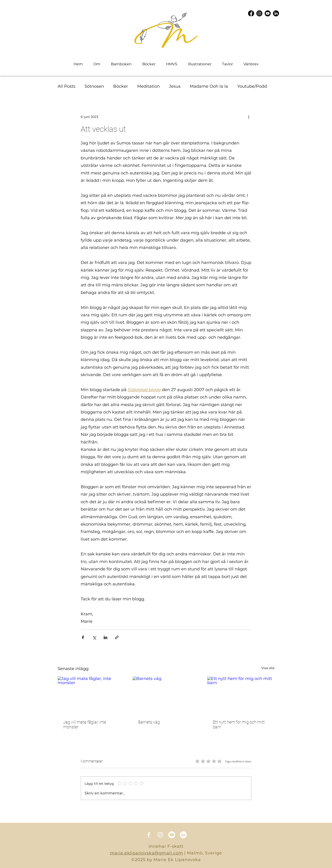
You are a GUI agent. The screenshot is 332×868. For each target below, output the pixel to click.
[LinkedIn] (276, 13)
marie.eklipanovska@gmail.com (146, 853)
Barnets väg (149, 722)
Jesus (175, 86)
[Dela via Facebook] (83, 637)
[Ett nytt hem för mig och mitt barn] (241, 695)
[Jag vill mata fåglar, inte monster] (91, 695)
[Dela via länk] (117, 637)
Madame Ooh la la (209, 86)
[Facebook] (251, 13)
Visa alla (268, 668)
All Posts (67, 86)
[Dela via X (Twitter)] (94, 637)
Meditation (148, 86)
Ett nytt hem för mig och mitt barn (239, 724)
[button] (200, 64)
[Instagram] (259, 13)
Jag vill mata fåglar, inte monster (85, 724)
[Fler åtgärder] (249, 117)
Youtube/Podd (252, 86)
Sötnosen (94, 86)
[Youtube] (268, 13)
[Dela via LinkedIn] (105, 637)
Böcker (121, 86)
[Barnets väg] (166, 695)
